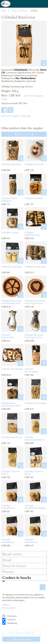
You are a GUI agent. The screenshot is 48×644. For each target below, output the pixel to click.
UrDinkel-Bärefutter (35, 11)
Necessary (12, 616)
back (4, 11)
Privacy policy (9, 608)
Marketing (12, 623)
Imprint (6, 605)
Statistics (11, 619)
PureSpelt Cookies (26, 11)
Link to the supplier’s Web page (16, 116)
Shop (14, 11)
